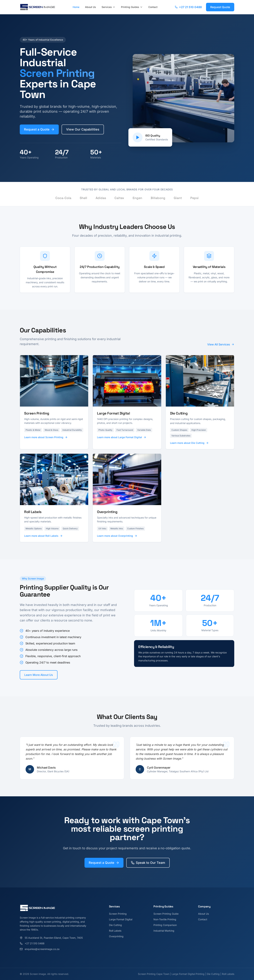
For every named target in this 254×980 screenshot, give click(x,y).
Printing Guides (132, 7)
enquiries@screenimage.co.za (40, 949)
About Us (90, 7)
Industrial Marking (164, 931)
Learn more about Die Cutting (189, 448)
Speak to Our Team (148, 865)
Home (76, 7)
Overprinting (116, 936)
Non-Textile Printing (165, 919)
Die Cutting (115, 925)
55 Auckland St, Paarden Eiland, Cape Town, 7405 (51, 938)
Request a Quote (39, 129)
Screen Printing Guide (166, 914)
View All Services (221, 346)
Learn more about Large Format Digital (122, 442)
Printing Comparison (165, 925)
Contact (153, 7)
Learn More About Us (37, 675)
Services (108, 7)
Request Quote (220, 7)
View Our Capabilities (83, 129)
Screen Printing (118, 914)
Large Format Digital (121, 919)
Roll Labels (115, 931)
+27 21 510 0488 (188, 7)
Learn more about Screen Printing (46, 442)
